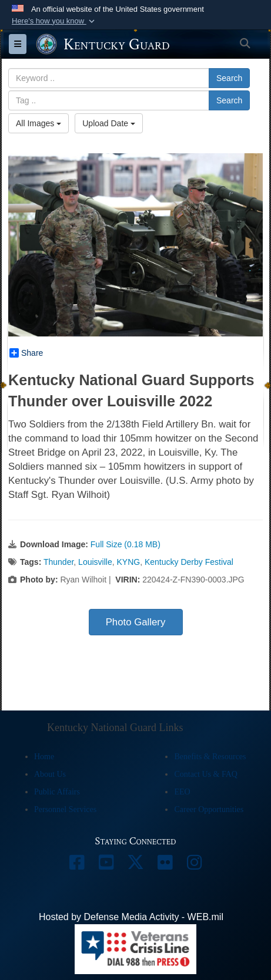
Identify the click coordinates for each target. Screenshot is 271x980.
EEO (182, 792)
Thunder (58, 562)
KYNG (128, 562)
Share (26, 353)
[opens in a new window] (77, 865)
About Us (50, 774)
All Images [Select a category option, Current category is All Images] (39, 123)
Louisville (95, 562)
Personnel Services (65, 809)
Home (44, 757)
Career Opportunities (209, 809)
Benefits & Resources (210, 757)
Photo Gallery (136, 622)
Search (229, 78)
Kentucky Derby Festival (189, 562)
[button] (54, 21)
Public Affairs (57, 792)
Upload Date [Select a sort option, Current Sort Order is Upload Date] (109, 123)
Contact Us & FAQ (205, 774)
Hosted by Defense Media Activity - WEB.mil (131, 917)
